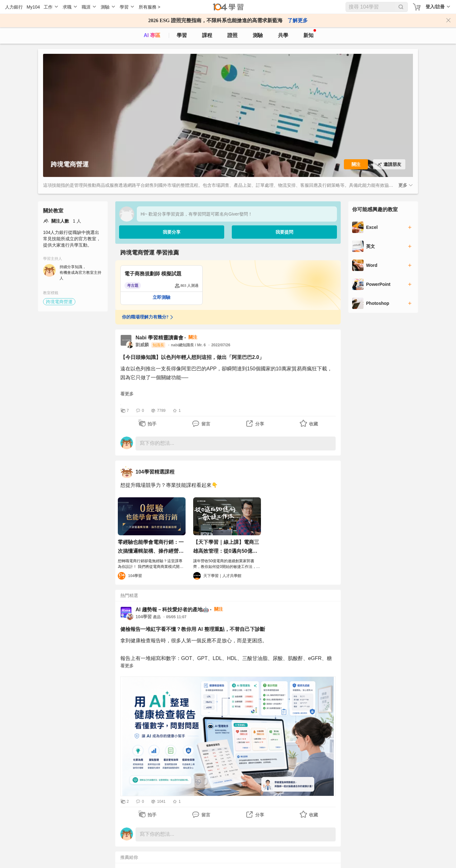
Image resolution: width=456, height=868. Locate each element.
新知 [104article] (310, 34)
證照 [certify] (232, 35)
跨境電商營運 (59, 302)
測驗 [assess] (258, 35)
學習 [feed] (182, 35)
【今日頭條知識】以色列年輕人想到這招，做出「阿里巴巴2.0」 (192, 357)
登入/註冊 (435, 7)
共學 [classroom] (283, 35)
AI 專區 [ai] (152, 35)
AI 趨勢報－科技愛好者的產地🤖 (172, 610)
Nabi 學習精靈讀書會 (159, 338)
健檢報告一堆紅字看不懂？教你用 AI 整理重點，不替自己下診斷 (193, 629)
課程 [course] (207, 35)
